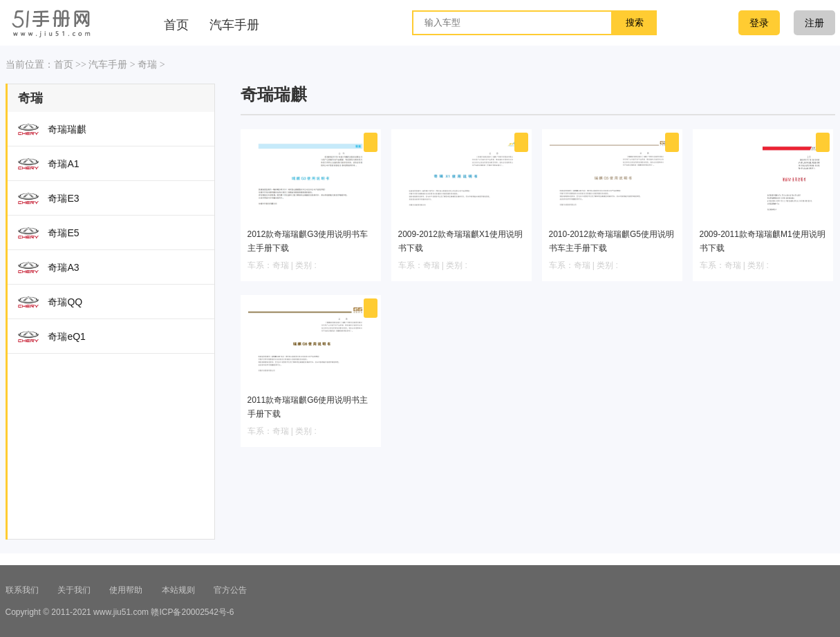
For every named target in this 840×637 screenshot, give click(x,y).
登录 (759, 23)
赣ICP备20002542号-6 (192, 612)
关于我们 (74, 590)
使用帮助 (126, 590)
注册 (814, 23)
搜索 (635, 22)
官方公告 (230, 590)
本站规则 (178, 590)
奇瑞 (147, 65)
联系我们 (22, 590)
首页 (64, 65)
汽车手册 (108, 65)
